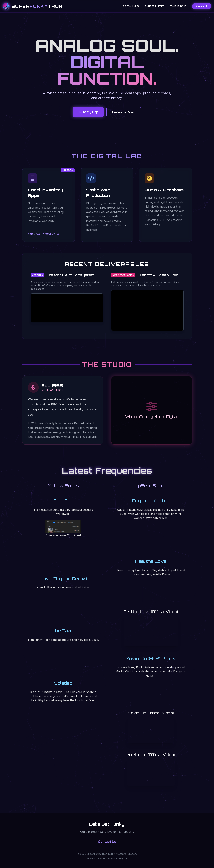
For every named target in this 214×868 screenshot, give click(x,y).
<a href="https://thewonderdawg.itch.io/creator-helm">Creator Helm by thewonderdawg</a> (67, 308)
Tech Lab (131, 6)
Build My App (88, 112)
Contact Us (107, 842)
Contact (202, 6)
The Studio (154, 6)
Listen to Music (124, 112)
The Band (178, 6)
